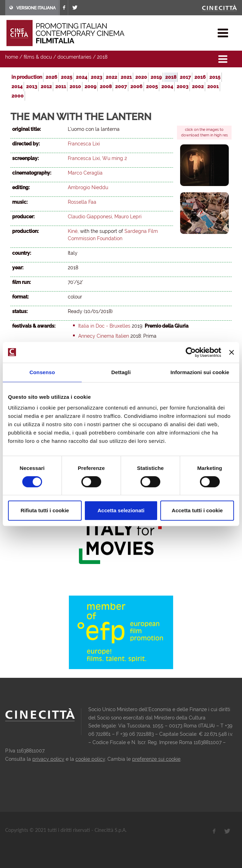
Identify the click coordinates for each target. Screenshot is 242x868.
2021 (126, 77)
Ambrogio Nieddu (88, 187)
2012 (46, 86)
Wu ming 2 (115, 158)
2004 (167, 86)
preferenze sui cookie (156, 759)
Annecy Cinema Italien (104, 336)
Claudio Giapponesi (90, 217)
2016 (200, 77)
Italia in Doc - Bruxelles (104, 326)
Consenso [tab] (42, 372)
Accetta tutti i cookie (197, 510)
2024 (82, 77)
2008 (106, 86)
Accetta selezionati (121, 510)
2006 (136, 86)
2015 (215, 77)
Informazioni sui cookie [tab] (200, 372)
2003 (183, 86)
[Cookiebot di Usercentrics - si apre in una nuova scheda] (191, 352)
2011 (61, 86)
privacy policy (48, 759)
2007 (121, 86)
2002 (198, 86)
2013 (32, 86)
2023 (96, 77)
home (12, 57)
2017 (185, 77)
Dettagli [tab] (121, 372)
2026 (51, 77)
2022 (111, 77)
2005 (152, 86)
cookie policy (90, 759)
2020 (141, 77)
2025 (67, 77)
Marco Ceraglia (85, 173)
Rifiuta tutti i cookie (45, 510)
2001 (213, 86)
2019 (156, 77)
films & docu (38, 57)
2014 (17, 86)
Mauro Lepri (128, 217)
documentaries (74, 57)
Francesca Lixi (84, 144)
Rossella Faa (82, 202)
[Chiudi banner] (232, 352)
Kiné (73, 231)
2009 (90, 86)
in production (27, 77)
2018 (102, 57)
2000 (18, 96)
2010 (75, 86)
